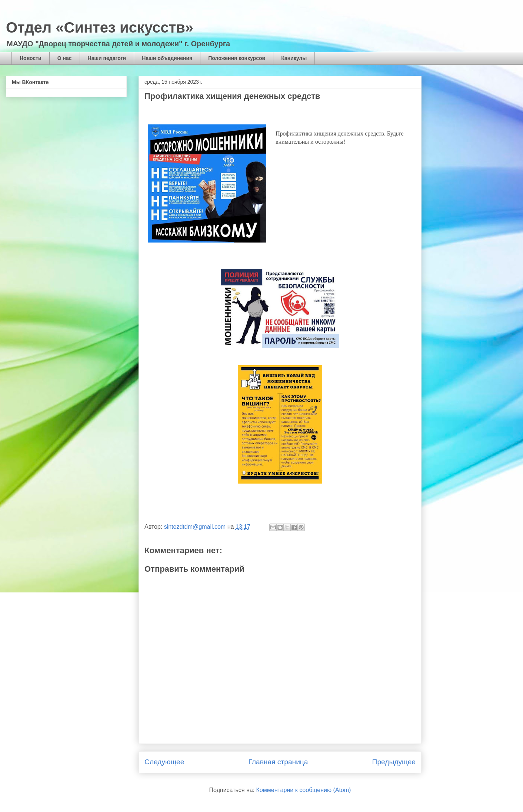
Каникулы (294, 58)
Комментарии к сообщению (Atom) (304, 790)
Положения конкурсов (237, 58)
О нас (65, 58)
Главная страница (278, 762)
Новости (31, 58)
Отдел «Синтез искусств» (100, 27)
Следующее (164, 762)
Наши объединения (167, 58)
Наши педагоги (107, 58)
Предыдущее (394, 762)
